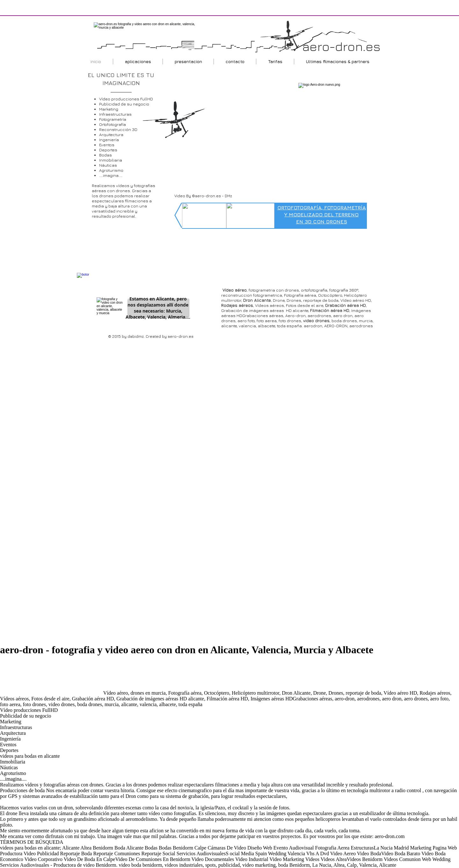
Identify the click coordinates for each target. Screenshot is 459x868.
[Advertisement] (51, 679)
